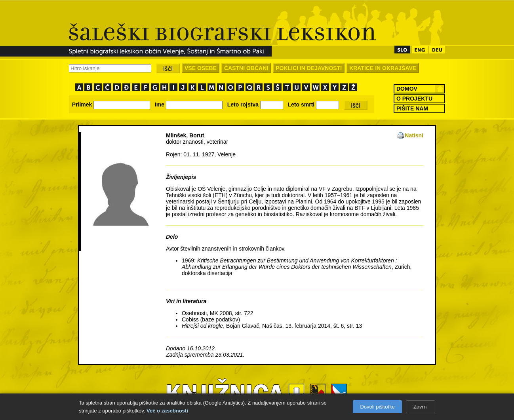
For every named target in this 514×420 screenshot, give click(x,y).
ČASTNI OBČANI (246, 68)
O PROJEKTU (414, 99)
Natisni (414, 135)
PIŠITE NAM (412, 108)
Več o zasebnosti (167, 411)
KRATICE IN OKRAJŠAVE (383, 68)
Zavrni (421, 407)
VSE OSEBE (201, 68)
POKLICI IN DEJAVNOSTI (309, 68)
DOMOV (407, 89)
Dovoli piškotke (377, 407)
